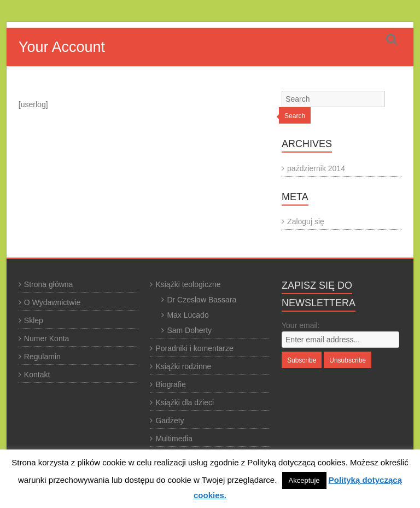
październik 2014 (316, 168)
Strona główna (49, 284)
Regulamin (42, 357)
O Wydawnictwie (52, 302)
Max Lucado (188, 315)
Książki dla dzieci (185, 402)
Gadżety (170, 421)
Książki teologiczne (188, 284)
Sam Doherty (189, 330)
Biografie (170, 384)
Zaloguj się (306, 221)
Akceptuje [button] (304, 480)
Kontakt (37, 375)
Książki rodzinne (183, 366)
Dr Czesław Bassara (202, 300)
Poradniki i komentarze (194, 348)
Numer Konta (46, 338)
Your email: (301, 325)
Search (295, 116)
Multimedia (174, 439)
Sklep (34, 320)
